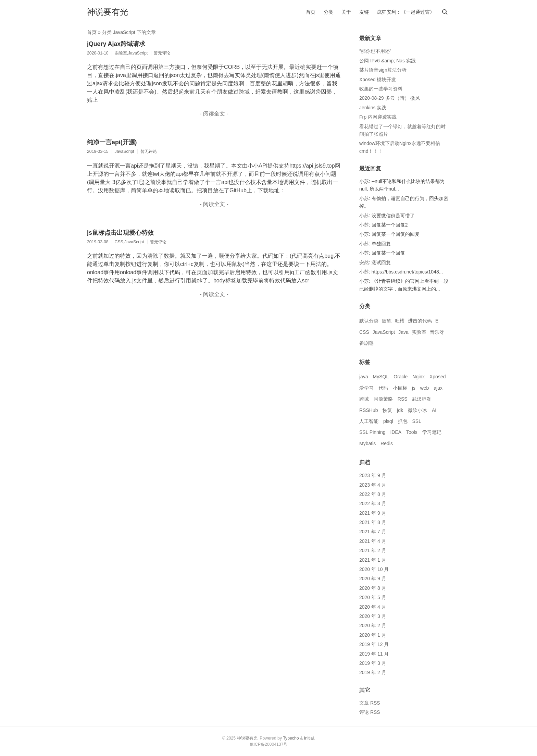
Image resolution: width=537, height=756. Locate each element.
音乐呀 (437, 332)
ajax (438, 388)
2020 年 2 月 (373, 625)
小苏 (364, 181)
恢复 (387, 410)
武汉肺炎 (422, 399)
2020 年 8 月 (373, 588)
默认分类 (369, 321)
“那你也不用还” (375, 51)
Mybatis (367, 443)
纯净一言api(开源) (112, 142)
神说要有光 (108, 12)
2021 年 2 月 (373, 550)
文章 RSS (370, 703)
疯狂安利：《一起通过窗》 (406, 12)
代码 (383, 388)
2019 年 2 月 (373, 672)
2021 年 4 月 (373, 541)
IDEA (396, 432)
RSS (403, 399)
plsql (388, 421)
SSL (416, 421)
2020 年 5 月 (373, 597)
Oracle (401, 377)
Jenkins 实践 (373, 108)
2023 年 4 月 (373, 485)
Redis (387, 443)
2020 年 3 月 (373, 616)
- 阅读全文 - (214, 114)
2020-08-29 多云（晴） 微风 (390, 98)
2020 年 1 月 (373, 635)
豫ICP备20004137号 (269, 744)
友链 (364, 12)
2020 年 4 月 (373, 607)
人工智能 (369, 421)
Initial (309, 738)
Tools (412, 432)
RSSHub (369, 410)
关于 (346, 12)
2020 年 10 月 (374, 569)
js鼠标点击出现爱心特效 (120, 233)
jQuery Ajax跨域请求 (116, 44)
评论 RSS (370, 712)
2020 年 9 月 (373, 578)
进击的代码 (420, 321)
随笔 (387, 321)
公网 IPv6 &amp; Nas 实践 (388, 61)
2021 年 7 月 (373, 532)
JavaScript (384, 332)
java (364, 377)
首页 (311, 12)
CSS (364, 332)
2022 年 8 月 (373, 494)
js (414, 388)
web (425, 388)
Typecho (291, 738)
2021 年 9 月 (373, 513)
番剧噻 (366, 343)
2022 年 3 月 (373, 503)
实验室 (419, 332)
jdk (400, 410)
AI (434, 410)
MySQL (381, 377)
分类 (328, 12)
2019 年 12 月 (374, 644)
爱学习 (366, 388)
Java (403, 332)
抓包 (403, 421)
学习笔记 (432, 432)
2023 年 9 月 (373, 475)
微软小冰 (417, 410)
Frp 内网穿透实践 (378, 117)
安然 (364, 263)
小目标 (400, 388)
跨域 (364, 399)
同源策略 (383, 399)
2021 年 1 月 (373, 560)
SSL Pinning (372, 432)
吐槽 (400, 321)
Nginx (419, 377)
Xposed (438, 377)
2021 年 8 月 (373, 522)
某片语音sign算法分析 (383, 70)
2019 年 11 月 (374, 654)
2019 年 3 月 (373, 663)
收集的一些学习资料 (381, 89)
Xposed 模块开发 (378, 80)
